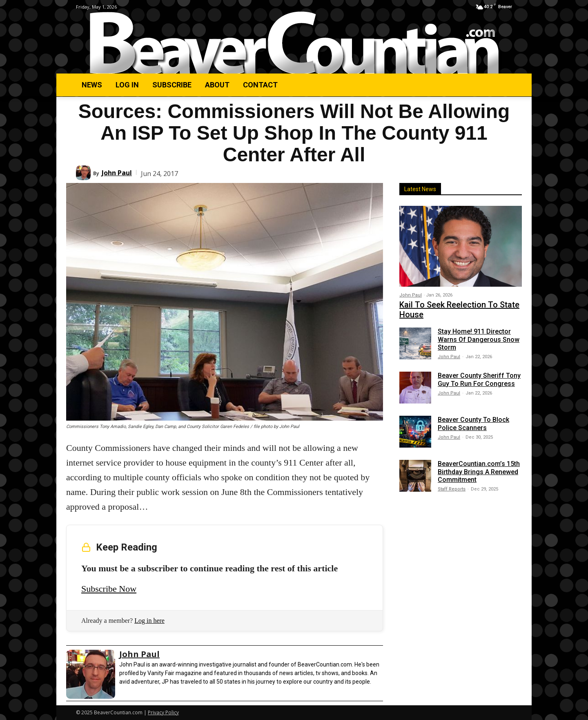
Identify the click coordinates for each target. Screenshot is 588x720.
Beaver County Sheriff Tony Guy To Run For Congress (479, 379)
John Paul (117, 173)
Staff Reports (452, 489)
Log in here (149, 621)
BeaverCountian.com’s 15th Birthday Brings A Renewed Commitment (479, 471)
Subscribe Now (109, 589)
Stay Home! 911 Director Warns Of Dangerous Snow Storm (479, 339)
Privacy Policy (163, 712)
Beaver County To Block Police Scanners (473, 424)
